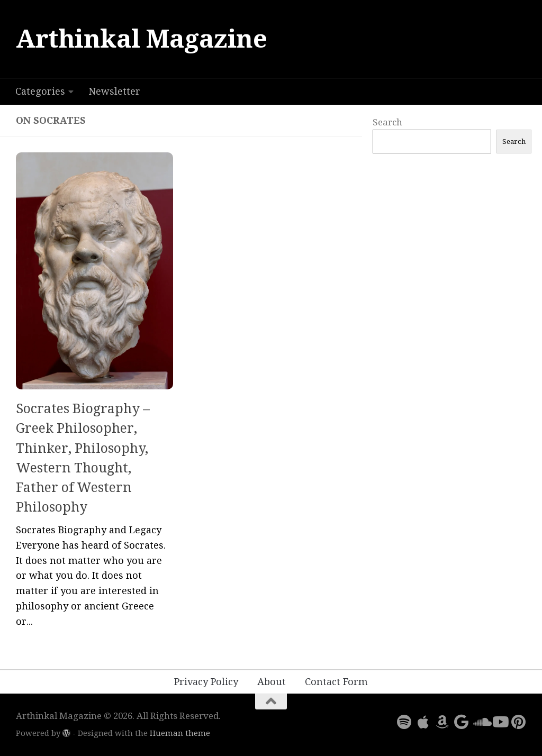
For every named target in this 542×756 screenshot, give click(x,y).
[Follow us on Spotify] (404, 722)
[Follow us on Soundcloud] (481, 722)
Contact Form (336, 682)
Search (387, 122)
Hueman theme (180, 733)
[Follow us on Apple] (423, 722)
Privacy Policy (206, 682)
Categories (40, 91)
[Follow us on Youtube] (500, 722)
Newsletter (114, 91)
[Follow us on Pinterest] (519, 722)
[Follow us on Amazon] (442, 722)
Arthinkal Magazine (141, 39)
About (272, 682)
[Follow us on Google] (462, 722)
